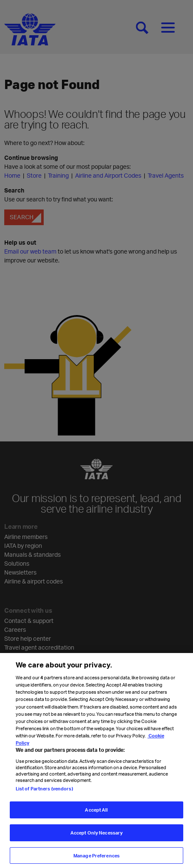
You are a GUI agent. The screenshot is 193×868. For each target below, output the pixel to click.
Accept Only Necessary (96, 837)
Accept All (96, 814)
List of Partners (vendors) (44, 793)
